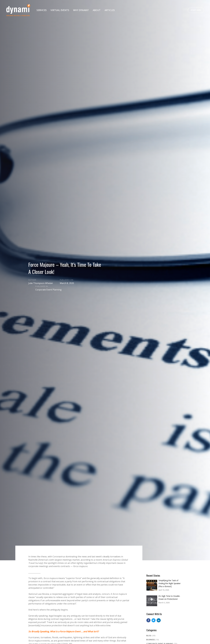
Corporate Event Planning (48, 290)
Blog (149, 636)
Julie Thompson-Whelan (41, 283)
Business (151, 640)
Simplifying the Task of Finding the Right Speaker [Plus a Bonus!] (170, 583)
